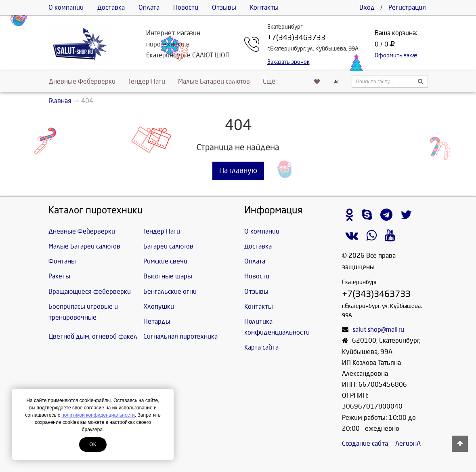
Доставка (111, 7)
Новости (186, 7)
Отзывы (224, 7)
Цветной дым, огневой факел (93, 336)
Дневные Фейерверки (82, 81)
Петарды (157, 321)
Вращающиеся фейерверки (90, 292)
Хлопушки (159, 307)
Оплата (149, 7)
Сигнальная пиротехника (180, 336)
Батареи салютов (168, 246)
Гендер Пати (147, 81)
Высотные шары (168, 276)
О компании (66, 7)
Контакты (264, 7)
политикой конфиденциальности (98, 415)
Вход (367, 7)
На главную (238, 171)
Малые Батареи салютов (214, 81)
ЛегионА (408, 444)
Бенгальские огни (170, 292)
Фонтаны (62, 261)
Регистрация (407, 7)
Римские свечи (165, 261)
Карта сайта (261, 347)
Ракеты (59, 276)
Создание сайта (365, 444)
